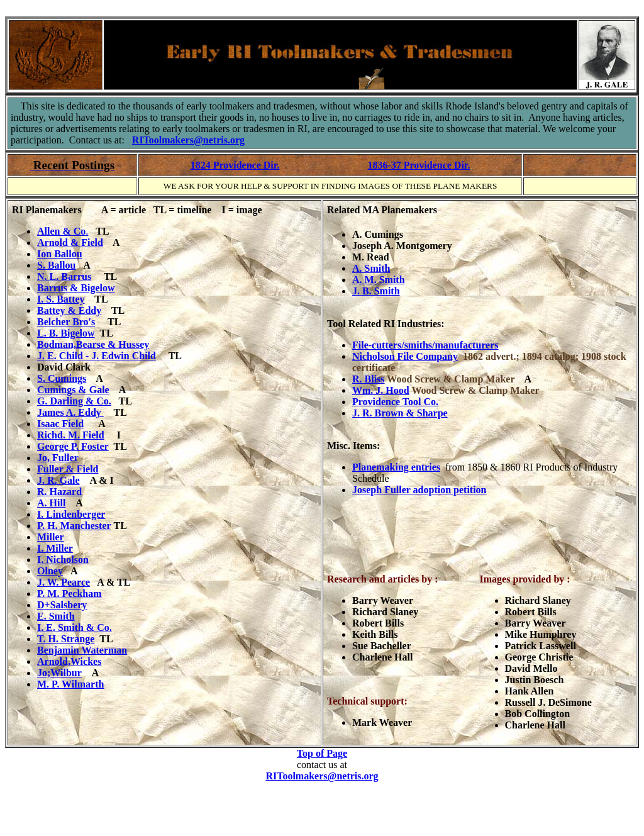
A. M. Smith (379, 280)
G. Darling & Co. (74, 401)
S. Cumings (62, 378)
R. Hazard (59, 492)
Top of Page (322, 753)
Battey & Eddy (69, 310)
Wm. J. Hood (381, 390)
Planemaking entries (396, 467)
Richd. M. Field (71, 435)
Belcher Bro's (66, 322)
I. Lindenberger (71, 514)
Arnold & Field (70, 242)
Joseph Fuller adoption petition (419, 490)
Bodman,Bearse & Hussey (93, 344)
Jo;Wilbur (59, 673)
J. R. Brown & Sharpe (400, 413)
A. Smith (371, 268)
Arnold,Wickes (69, 661)
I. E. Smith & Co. (75, 627)
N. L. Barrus (64, 276)
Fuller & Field (68, 469)
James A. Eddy (70, 412)
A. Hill (51, 503)
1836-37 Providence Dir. (419, 165)
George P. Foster (73, 446)
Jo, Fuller (58, 458)
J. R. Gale (58, 480)
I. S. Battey (61, 299)
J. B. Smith (376, 291)
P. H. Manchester (74, 526)
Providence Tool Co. (395, 402)
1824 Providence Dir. (235, 165)
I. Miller (55, 548)
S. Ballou (56, 265)
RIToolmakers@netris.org (188, 140)
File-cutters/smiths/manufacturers (425, 345)
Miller (51, 537)
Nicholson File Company (405, 356)
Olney (50, 571)
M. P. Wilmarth (70, 684)
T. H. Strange (66, 639)
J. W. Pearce (64, 582)
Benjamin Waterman (82, 650)
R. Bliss (369, 379)
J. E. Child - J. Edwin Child (97, 356)
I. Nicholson (63, 560)
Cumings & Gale (73, 390)
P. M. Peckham (69, 594)
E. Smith (56, 616)
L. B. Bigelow (66, 333)
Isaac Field (60, 424)
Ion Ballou (60, 254)
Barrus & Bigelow (76, 288)
